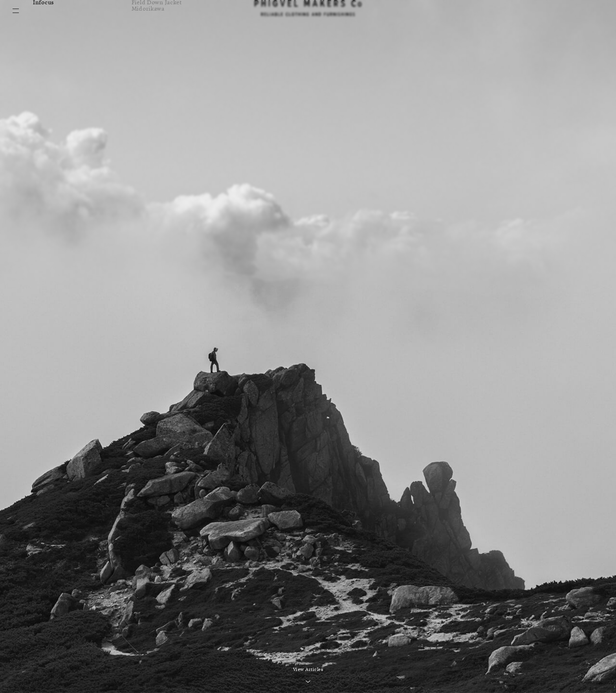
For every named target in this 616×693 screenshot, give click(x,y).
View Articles (308, 670)
